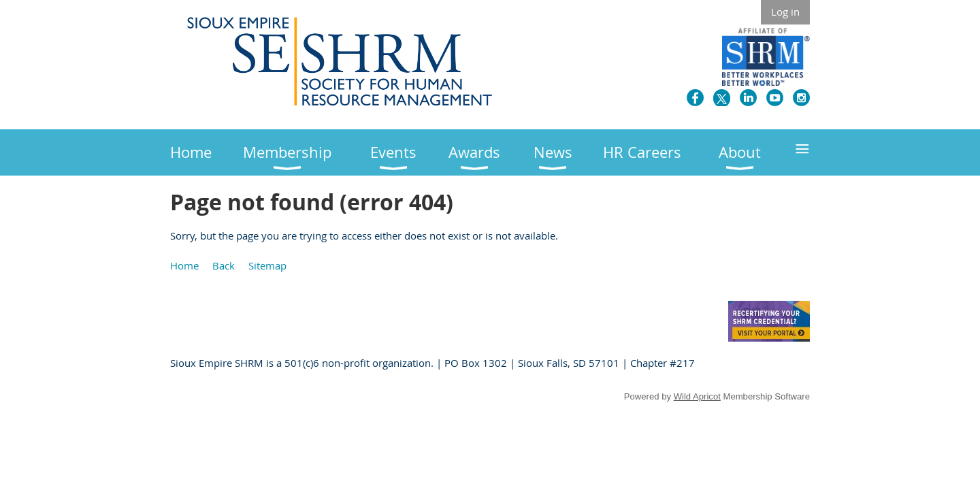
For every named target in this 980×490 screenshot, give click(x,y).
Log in (785, 12)
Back (224, 265)
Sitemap (267, 265)
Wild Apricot (697, 396)
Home (184, 265)
